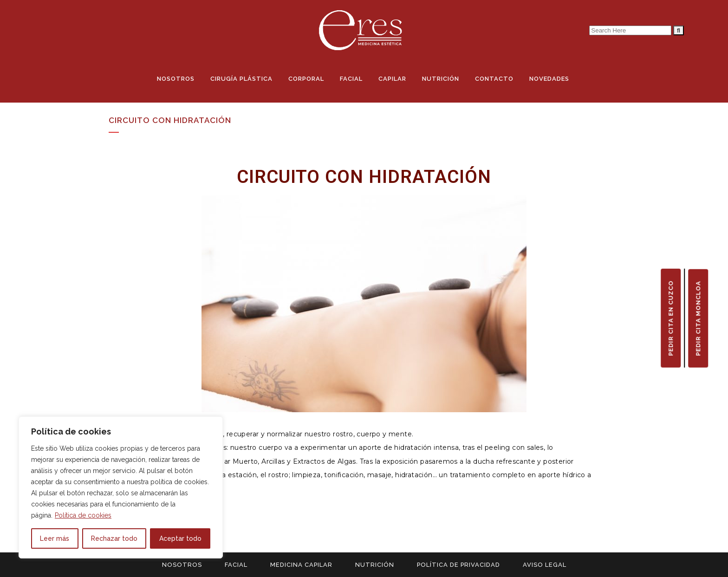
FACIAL (236, 565)
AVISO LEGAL (545, 565)
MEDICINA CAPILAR (301, 565)
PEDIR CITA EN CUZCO (671, 318)
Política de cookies (83, 515)
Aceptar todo (180, 538)
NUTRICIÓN (375, 565)
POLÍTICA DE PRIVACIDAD (458, 565)
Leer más (55, 538)
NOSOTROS (182, 565)
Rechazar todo (114, 538)
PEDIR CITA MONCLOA (698, 318)
